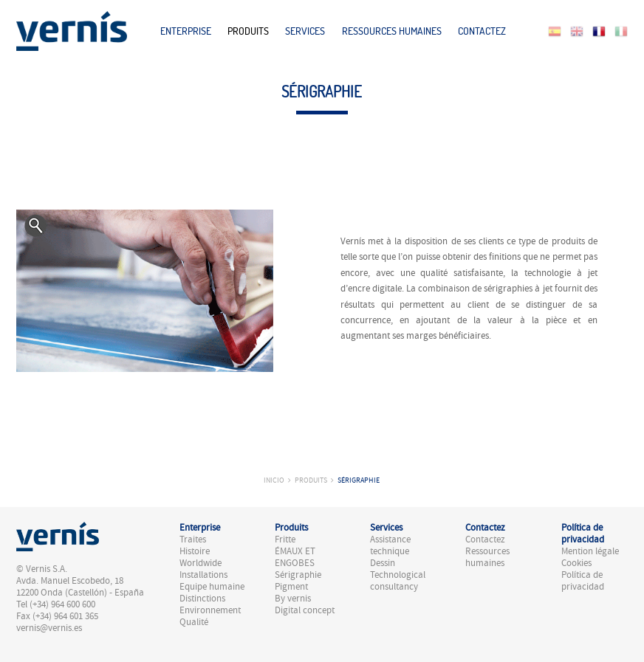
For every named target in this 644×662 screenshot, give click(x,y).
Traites (193, 539)
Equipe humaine (212, 587)
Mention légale (590, 551)
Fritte (285, 539)
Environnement (210, 610)
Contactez (482, 31)
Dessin (383, 563)
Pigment (291, 587)
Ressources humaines (392, 31)
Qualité (194, 622)
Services (305, 31)
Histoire (195, 551)
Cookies (576, 563)
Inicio (274, 480)
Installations (203, 575)
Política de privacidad (583, 581)
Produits (248, 31)
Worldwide (201, 563)
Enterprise (186, 31)
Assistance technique (390, 545)
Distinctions (202, 599)
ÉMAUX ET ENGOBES (295, 557)
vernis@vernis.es (49, 628)
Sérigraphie (359, 480)
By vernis (293, 599)
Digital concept (305, 610)
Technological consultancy (398, 581)
